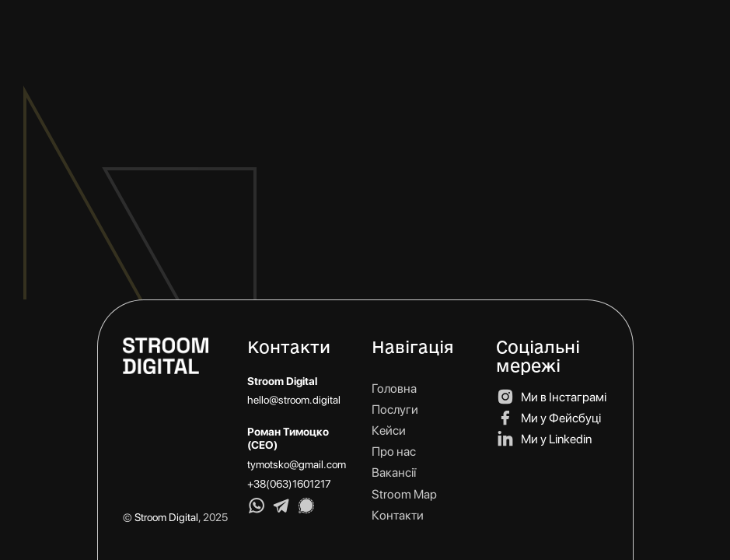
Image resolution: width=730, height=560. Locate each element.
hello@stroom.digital (294, 400)
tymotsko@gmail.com (297, 464)
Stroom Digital (166, 517)
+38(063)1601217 (289, 484)
